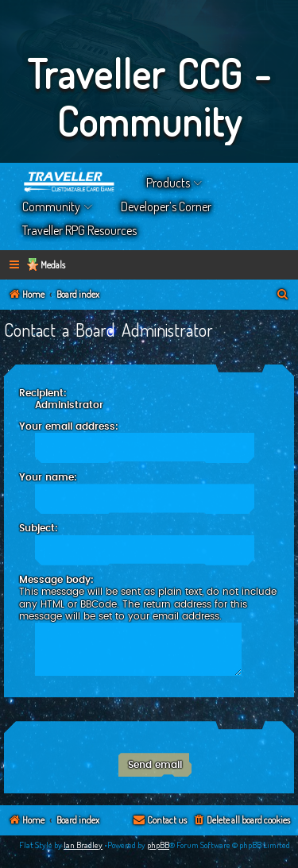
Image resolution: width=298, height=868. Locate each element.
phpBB (158, 845)
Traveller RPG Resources (79, 230)
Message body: (56, 580)
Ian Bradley (83, 845)
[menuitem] (283, 295)
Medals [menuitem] (53, 265)
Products (168, 183)
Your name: (48, 477)
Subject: (39, 528)
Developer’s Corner (166, 206)
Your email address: (69, 426)
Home (70, 183)
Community (51, 206)
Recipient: (43, 393)
